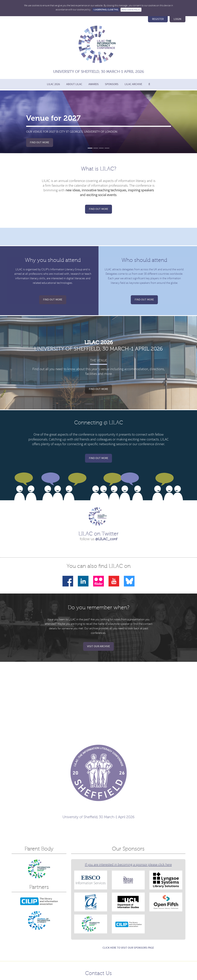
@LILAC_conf (106, 539)
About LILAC (74, 84)
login (178, 19)
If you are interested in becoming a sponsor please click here (128, 865)
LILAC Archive (133, 84)
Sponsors (112, 84)
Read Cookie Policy (131, 10)
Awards (94, 84)
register (158, 19)
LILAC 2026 (53, 84)
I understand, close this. (106, 10)
